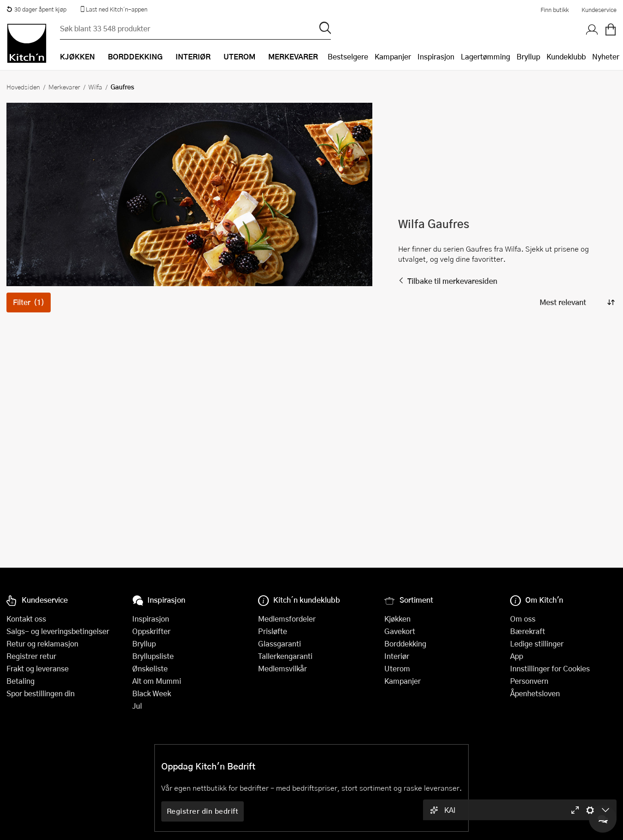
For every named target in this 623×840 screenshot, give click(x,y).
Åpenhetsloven (535, 693)
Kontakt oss (26, 619)
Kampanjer (393, 56)
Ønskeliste (150, 668)
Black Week (152, 693)
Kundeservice (599, 10)
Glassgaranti (279, 643)
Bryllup (528, 56)
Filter (29, 302)
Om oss (523, 619)
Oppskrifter (151, 631)
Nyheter (606, 56)
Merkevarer (64, 87)
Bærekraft (528, 631)
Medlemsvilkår (282, 668)
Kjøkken (397, 619)
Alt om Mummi (157, 681)
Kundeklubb (566, 56)
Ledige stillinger (537, 643)
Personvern (529, 681)
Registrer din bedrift (203, 811)
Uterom (397, 668)
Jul (137, 706)
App (517, 656)
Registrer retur (31, 656)
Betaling (21, 681)
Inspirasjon (436, 56)
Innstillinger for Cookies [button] (550, 668)
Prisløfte (273, 631)
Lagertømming (485, 56)
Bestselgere (348, 56)
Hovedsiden (23, 87)
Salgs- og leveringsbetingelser (58, 631)
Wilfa (95, 87)
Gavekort (400, 631)
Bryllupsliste (153, 656)
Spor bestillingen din (41, 693)
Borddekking (405, 643)
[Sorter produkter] (576, 303)
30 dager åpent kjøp (36, 9)
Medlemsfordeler (287, 619)
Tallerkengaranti (285, 656)
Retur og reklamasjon (42, 643)
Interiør (397, 656)
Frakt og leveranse (38, 668)
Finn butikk (555, 10)
